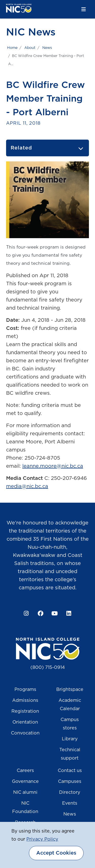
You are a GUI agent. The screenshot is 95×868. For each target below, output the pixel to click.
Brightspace (70, 690)
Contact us (70, 771)
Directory (70, 792)
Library (70, 739)
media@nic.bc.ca (27, 486)
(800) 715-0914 (48, 668)
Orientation (25, 722)
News (47, 48)
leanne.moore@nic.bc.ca (53, 466)
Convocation (25, 733)
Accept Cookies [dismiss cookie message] (56, 853)
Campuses (70, 782)
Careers (25, 771)
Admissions (25, 701)
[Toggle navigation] (84, 10)
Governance (25, 782)
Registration (25, 711)
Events (70, 803)
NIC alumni (25, 792)
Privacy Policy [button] (42, 839)
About (30, 48)
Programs (25, 690)
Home (12, 48)
